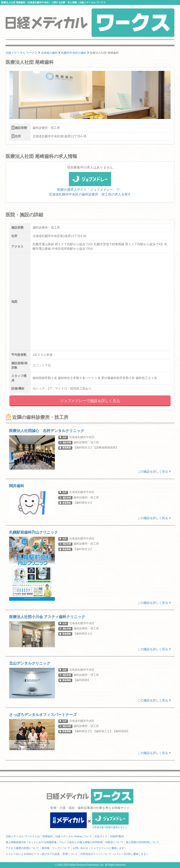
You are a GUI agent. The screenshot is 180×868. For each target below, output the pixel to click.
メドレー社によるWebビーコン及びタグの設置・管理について (42, 854)
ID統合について (114, 842)
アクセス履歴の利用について (22, 848)
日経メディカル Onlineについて (74, 836)
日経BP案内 (117, 836)
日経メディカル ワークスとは (23, 836)
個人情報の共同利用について (143, 842)
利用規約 (48, 836)
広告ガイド (101, 836)
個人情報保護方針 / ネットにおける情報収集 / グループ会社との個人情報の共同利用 (54, 842)
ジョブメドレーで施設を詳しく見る (90, 401)
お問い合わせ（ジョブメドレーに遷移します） (100, 848)
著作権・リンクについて (56, 848)
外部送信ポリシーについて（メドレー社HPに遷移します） (114, 854)
